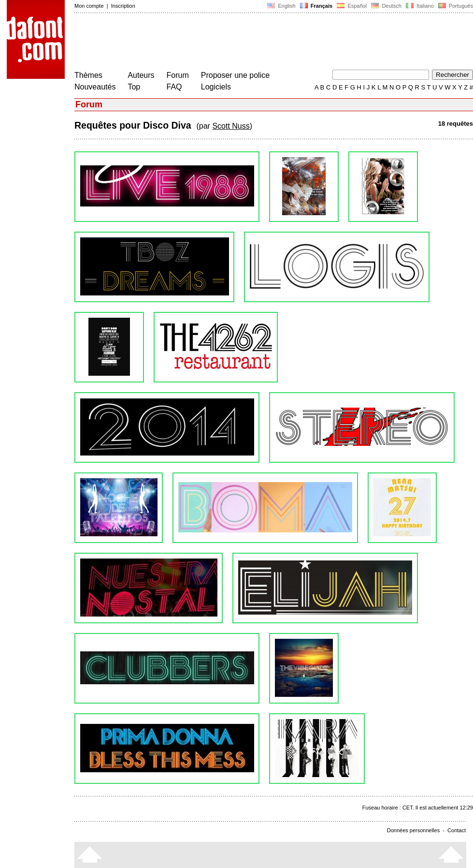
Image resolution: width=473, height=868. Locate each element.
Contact (457, 830)
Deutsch (386, 6)
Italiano (420, 6)
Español (352, 6)
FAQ (174, 87)
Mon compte (89, 6)
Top (134, 87)
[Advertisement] (250, 43)
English (281, 6)
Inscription (123, 6)
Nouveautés (95, 87)
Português (455, 6)
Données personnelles (413, 830)
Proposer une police (235, 75)
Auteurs (141, 75)
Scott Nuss (231, 126)
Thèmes (88, 75)
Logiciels (216, 87)
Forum (178, 75)
